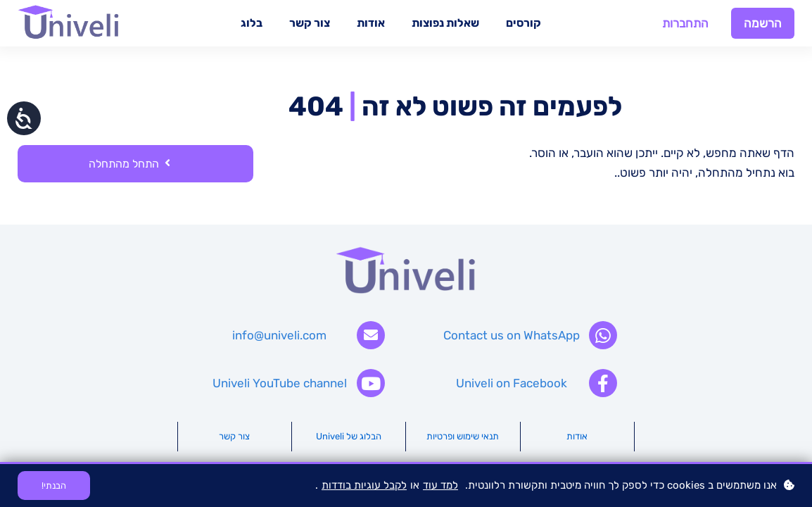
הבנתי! (54, 486)
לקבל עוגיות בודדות (364, 485)
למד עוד (440, 485)
